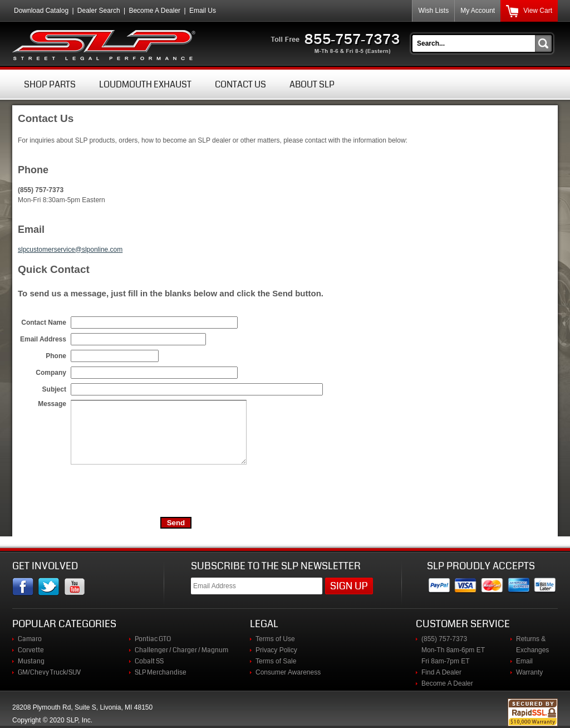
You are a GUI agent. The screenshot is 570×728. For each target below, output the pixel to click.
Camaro (30, 639)
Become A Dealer (154, 11)
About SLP (312, 84)
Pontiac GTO (153, 639)
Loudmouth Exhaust (145, 84)
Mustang (31, 661)
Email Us (203, 11)
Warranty (529, 672)
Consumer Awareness (288, 672)
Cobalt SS (149, 661)
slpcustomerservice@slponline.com (70, 250)
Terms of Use (275, 639)
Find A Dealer (441, 672)
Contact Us (240, 84)
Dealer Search (99, 11)
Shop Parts (50, 84)
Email (524, 661)
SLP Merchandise (161, 672)
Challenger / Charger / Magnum (181, 650)
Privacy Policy (276, 650)
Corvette (31, 650)
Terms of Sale (276, 661)
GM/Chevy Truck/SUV (49, 672)
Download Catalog (41, 11)
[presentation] (155, 491)
